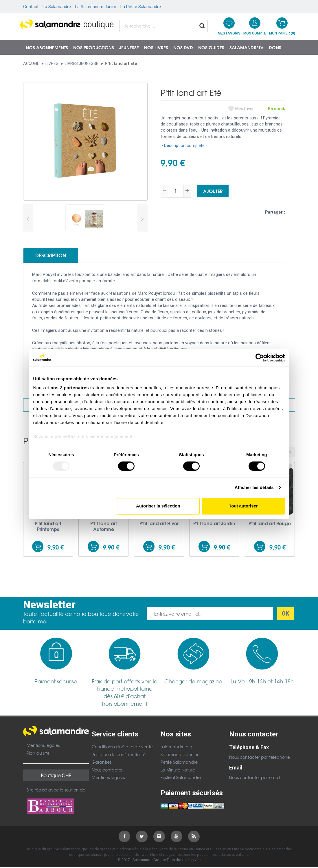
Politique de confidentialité (119, 755)
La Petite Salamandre (141, 7)
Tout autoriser (243, 506)
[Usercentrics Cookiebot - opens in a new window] (260, 358)
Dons (275, 47)
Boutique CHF (56, 776)
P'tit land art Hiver (159, 524)
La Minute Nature (178, 770)
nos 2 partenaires (70, 388)
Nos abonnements (47, 47)
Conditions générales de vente (122, 747)
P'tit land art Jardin (214, 524)
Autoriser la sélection (158, 506)
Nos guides (211, 47)
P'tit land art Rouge (270, 524)
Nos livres (156, 47)
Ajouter (213, 191)
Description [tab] (53, 256)
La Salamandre (57, 7)
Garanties (101, 763)
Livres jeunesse (82, 63)
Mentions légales (43, 746)
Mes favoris (246, 109)
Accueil (31, 63)
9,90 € (56, 548)
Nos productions (94, 47)
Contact (31, 7)
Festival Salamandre (181, 778)
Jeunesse (129, 47)
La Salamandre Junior (96, 7)
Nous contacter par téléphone (260, 758)
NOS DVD (183, 47)
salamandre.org (176, 747)
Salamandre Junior (179, 755)
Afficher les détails (254, 488)
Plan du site (38, 754)
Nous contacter (107, 770)
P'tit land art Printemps (48, 527)
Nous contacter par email (255, 778)
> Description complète (183, 145)
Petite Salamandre (179, 763)
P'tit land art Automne (104, 527)
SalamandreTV (247, 47)
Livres (52, 63)
